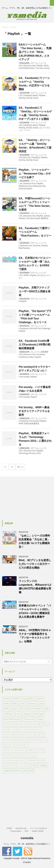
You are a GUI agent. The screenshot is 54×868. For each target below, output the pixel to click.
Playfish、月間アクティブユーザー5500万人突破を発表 (35, 291)
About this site (21, 828)
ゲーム (35, 63)
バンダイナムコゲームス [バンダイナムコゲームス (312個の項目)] (14, 761)
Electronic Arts (29, 66)
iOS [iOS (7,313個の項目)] (21, 709)
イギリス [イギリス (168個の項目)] (22, 724)
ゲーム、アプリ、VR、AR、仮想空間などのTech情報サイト (27, 844)
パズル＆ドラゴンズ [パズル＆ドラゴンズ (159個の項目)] (36, 761)
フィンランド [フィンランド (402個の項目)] (23, 766)
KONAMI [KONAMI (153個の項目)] (37, 709)
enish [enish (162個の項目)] (22, 704)
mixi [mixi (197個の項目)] (19, 714)
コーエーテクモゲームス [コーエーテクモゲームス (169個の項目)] (14, 740)
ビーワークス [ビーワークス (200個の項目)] (9, 766)
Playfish (40, 66)
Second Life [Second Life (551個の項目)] (29, 719)
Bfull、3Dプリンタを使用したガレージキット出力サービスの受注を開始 (35, 564)
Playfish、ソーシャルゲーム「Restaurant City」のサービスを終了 (35, 174)
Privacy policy (16, 831)
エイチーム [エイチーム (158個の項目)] (33, 724)
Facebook (28, 95)
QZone (47, 216)
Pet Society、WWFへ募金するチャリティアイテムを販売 (34, 411)
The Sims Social (42, 68)
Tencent (22, 218)
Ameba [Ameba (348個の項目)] (6, 699)
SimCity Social (32, 98)
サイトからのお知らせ (39, 828)
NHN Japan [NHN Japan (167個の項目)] (39, 714)
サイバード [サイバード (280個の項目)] (8, 745)
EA (21, 66)
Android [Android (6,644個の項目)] (16, 699)
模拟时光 (45, 218)
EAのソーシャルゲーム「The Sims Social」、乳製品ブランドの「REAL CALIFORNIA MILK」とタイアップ (35, 52)
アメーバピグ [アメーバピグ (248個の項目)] (9, 724)
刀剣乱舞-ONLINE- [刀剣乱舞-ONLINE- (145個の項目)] (12, 771)
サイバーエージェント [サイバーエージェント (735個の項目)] (37, 740)
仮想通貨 (44, 352)
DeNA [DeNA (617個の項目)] (6, 704)
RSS (26, 831)
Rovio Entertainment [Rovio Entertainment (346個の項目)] (12, 719)
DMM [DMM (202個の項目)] (14, 704)
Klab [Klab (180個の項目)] (28, 709)
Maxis (35, 95)
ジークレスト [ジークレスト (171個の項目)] (22, 745)
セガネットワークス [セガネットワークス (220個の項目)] (36, 750)
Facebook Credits (26, 357)
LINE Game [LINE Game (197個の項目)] (8, 714)
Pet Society (25, 377)
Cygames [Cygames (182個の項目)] (40, 699)
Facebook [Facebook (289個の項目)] (32, 704)
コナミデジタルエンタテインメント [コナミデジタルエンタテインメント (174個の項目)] (18, 735)
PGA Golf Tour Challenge (40, 328)
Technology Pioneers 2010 (30, 453)
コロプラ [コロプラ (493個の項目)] (40, 735)
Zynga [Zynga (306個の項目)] (40, 719)
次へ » (20, 467)
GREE (26, 275)
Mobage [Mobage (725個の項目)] (27, 714)
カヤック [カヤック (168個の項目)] (45, 724)
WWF (21, 424)
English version (38, 831)
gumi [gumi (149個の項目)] (14, 709)
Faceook (37, 245)
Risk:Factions (24, 248)
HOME (9, 828)
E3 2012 (23, 157)
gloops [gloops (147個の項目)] (42, 704)
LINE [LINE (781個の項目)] (46, 709)
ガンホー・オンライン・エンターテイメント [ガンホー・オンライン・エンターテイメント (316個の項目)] (22, 730)
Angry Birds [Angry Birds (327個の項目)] (28, 699)
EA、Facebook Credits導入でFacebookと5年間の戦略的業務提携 (35, 345)
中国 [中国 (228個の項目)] (34, 766)
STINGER (27, 862)
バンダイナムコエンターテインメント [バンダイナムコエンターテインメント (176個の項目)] (19, 755)
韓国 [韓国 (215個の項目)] (32, 771)
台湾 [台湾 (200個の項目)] (25, 771)
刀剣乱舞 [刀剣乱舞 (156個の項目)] (43, 766)
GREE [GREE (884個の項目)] (6, 709)
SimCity (22, 98)
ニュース (43, 63)
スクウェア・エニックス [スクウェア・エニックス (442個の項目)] (14, 750)
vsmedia (27, 838)
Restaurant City (25, 186)
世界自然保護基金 (32, 424)
